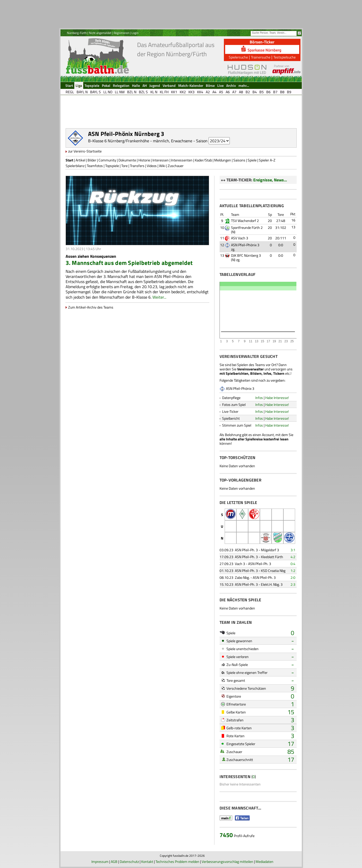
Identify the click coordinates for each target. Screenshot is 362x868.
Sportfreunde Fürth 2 (247, 227)
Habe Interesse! (277, 398)
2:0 (293, 577)
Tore (124, 166)
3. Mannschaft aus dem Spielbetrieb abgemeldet (129, 263)
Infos (259, 398)
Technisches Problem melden (177, 861)
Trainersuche (261, 57)
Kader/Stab (203, 160)
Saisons (239, 160)
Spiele (252, 160)
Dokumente (127, 160)
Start (69, 160)
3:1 (293, 550)
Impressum (100, 861)
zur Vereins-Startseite (85, 151)
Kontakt (147, 861)
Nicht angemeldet (100, 33)
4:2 (293, 557)
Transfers (137, 166)
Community (107, 160)
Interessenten (182, 160)
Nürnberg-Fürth (77, 33)
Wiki (162, 166)
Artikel (80, 160)
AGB (114, 861)
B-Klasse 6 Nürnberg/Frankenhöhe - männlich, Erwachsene (140, 141)
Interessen (161, 160)
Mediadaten (264, 861)
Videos (152, 166)
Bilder (92, 160)
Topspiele (112, 166)
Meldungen (223, 160)
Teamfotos (95, 166)
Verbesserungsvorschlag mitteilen (227, 861)
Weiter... (159, 297)
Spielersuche (238, 57)
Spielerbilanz (75, 166)
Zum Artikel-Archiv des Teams (91, 307)
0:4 (293, 564)
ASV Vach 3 (240, 238)
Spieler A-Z (267, 160)
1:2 (293, 571)
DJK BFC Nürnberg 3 (246, 255)
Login (135, 33)
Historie (144, 160)
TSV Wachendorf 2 (245, 221)
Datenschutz (129, 861)
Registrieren (121, 33)
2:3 (293, 584)
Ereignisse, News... (270, 180)
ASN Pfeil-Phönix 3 (245, 245)
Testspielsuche (285, 57)
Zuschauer (176, 166)
